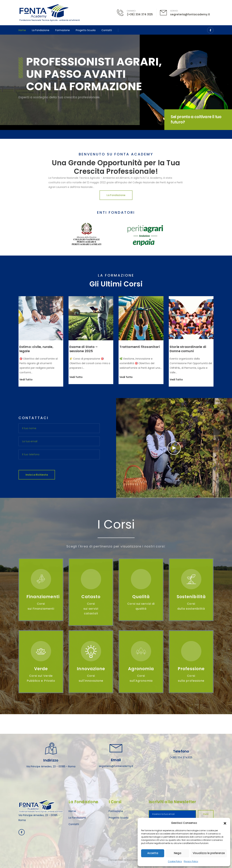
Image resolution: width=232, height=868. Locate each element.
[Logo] (50, 13)
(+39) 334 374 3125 (140, 14)
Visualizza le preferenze (209, 853)
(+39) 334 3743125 (181, 757)
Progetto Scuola (86, 30)
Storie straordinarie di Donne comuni (188, 349)
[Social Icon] (210, 30)
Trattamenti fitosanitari (140, 347)
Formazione (63, 30)
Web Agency (101, 860)
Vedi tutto (26, 380)
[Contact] (122, 13)
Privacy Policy (191, 861)
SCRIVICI (174, 11)
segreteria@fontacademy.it (190, 14)
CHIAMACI (131, 11)
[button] (225, 823)
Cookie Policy (175, 861)
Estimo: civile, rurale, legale (36, 349)
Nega (178, 853)
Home (22, 30)
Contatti (107, 30)
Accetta (153, 853)
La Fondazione (41, 30)
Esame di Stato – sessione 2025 (83, 349)
